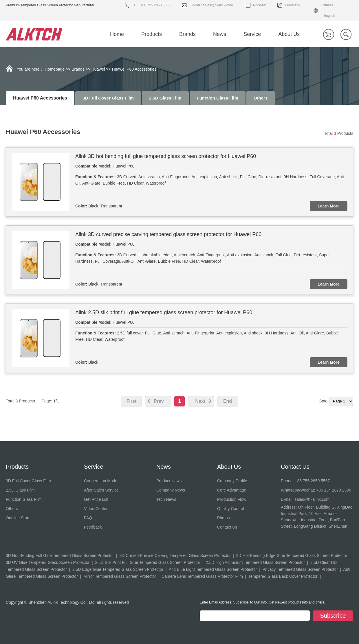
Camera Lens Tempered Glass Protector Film (202, 576)
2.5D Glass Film (165, 98)
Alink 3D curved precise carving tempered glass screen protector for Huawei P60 (168, 234)
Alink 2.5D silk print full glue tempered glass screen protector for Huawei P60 (164, 312)
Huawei (98, 69)
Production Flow (232, 499)
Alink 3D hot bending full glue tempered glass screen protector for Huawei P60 (166, 156)
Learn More (328, 206)
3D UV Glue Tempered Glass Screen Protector (48, 562)
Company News (171, 490)
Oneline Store (18, 518)
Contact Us (227, 527)
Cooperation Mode (101, 481)
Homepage (55, 69)
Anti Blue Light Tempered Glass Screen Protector (213, 569)
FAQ (88, 518)
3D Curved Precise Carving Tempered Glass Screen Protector (175, 555)
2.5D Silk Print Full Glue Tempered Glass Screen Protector (148, 562)
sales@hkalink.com (218, 5)
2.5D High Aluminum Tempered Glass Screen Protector (255, 562)
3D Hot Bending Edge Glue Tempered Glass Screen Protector (292, 555)
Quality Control (231, 509)
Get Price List (96, 499)
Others (261, 98)
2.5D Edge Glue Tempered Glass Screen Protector (118, 569)
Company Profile (232, 481)
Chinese (327, 5)
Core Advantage (232, 490)
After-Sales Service (101, 490)
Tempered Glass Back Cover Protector (283, 576)
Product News (169, 481)
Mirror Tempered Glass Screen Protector (120, 576)
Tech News (166, 499)
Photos (224, 518)
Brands (78, 69)
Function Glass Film (218, 98)
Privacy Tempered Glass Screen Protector (300, 569)
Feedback (293, 5)
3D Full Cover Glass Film (108, 98)
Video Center (96, 509)
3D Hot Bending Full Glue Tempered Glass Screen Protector (60, 555)
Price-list (260, 5)
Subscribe (333, 616)
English (329, 16)
